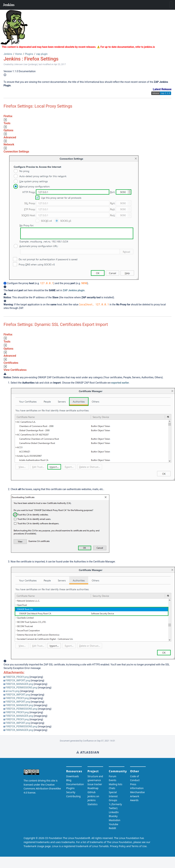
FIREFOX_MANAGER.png (19, 684)
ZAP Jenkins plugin (74, 290)
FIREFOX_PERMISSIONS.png (21, 688)
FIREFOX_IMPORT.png (18, 680)
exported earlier (120, 383)
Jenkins (8, 54)
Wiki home (88, 752)
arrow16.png (12, 691)
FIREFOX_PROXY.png (17, 677)
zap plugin (42, 54)
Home (19, 54)
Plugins (29, 54)
